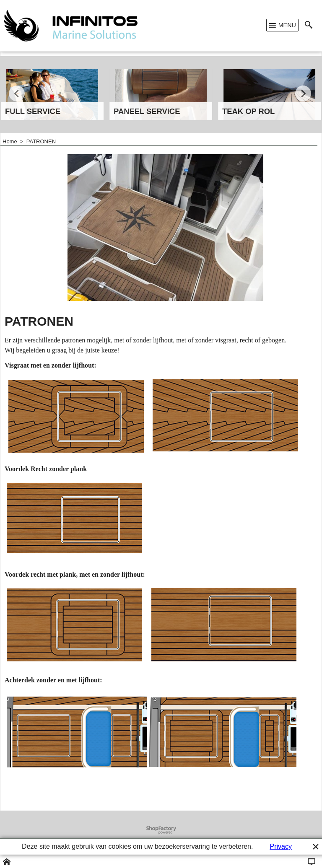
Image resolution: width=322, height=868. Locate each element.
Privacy (280, 846)
